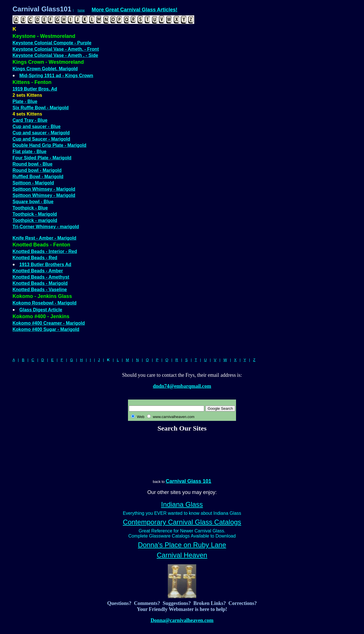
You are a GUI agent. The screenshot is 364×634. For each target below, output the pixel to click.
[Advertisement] (182, 455)
